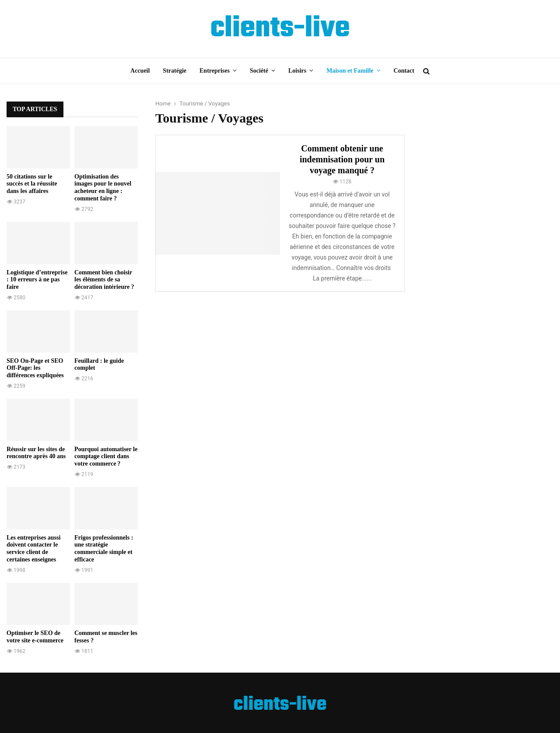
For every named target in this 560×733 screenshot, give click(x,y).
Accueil (140, 71)
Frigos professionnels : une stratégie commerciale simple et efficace (104, 549)
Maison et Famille (350, 71)
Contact (404, 71)
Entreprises (215, 71)
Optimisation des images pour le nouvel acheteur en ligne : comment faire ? (103, 188)
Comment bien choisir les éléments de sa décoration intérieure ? (104, 280)
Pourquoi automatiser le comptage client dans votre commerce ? (106, 457)
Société (259, 71)
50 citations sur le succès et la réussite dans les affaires (32, 184)
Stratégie (175, 71)
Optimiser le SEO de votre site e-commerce (35, 637)
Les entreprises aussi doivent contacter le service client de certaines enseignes (33, 549)
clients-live (280, 29)
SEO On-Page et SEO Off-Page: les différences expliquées (35, 368)
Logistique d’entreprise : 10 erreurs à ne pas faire (37, 280)
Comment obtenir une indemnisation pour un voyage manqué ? (342, 159)
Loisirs (297, 71)
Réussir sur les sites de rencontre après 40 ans (36, 453)
